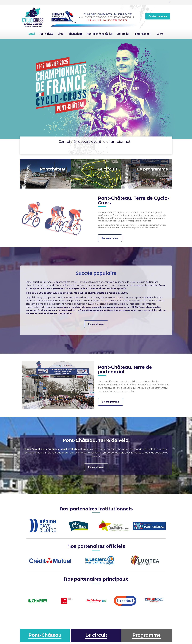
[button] (158, 16)
